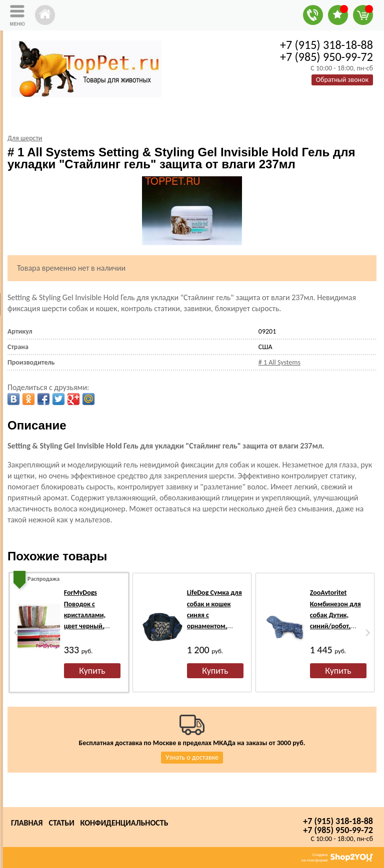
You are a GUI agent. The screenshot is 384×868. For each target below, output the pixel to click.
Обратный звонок (342, 80)
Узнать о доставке (192, 757)
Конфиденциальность (124, 823)
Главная (27, 823)
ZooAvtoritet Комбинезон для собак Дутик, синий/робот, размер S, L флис (335, 615)
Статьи (61, 823)
